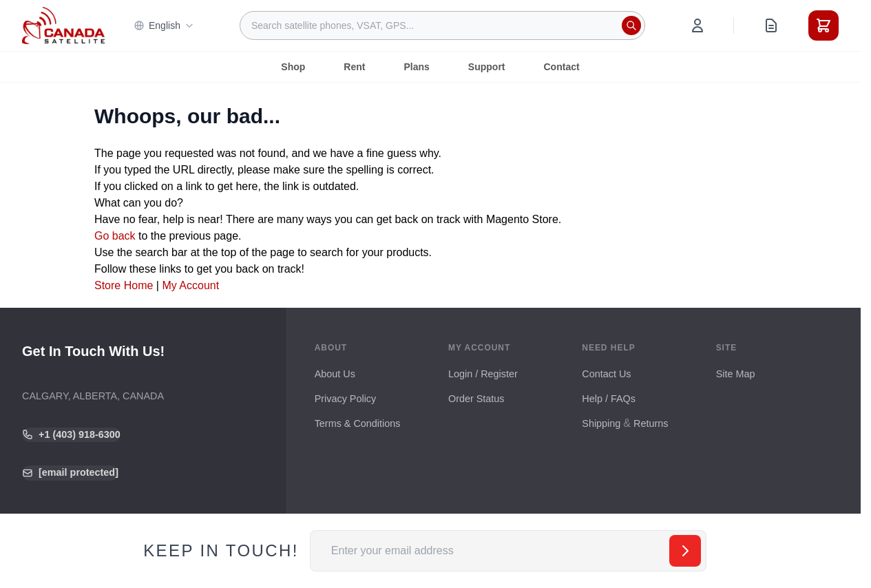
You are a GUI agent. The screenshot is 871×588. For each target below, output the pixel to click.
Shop (293, 67)
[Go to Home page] (63, 25)
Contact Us (606, 374)
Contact (562, 67)
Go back (115, 236)
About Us (335, 374)
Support (487, 67)
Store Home (124, 285)
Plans (416, 67)
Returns (651, 423)
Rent (354, 67)
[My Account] (697, 25)
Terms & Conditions (358, 423)
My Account (190, 285)
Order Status (476, 399)
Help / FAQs (609, 399)
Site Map (736, 374)
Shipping (601, 423)
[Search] (631, 25)
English (164, 25)
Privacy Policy (346, 399)
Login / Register (483, 374)
